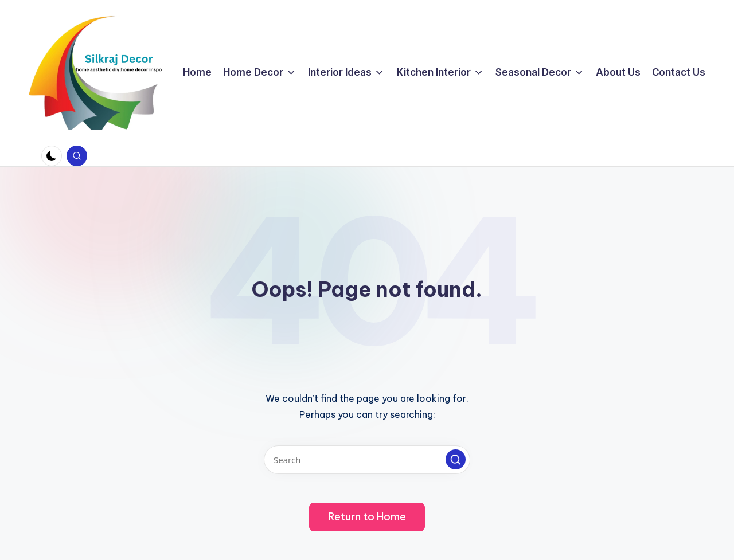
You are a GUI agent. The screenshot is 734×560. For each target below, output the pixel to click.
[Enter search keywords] (367, 460)
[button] (456, 459)
